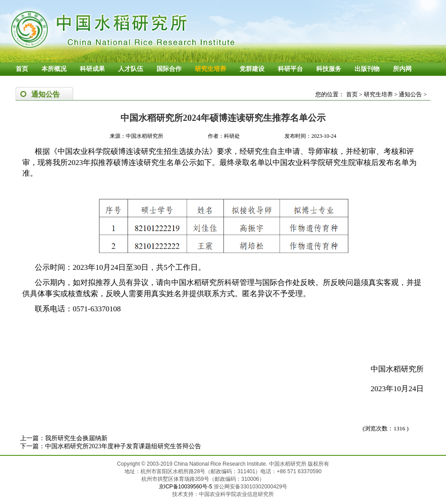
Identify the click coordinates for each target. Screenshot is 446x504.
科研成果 (92, 69)
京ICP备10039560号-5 (186, 487)
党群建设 (252, 69)
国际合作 (169, 69)
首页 (22, 69)
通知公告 (410, 94)
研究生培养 (211, 69)
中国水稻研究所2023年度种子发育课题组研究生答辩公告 (123, 446)
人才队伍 (131, 69)
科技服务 (329, 69)
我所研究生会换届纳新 (76, 438)
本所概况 (54, 69)
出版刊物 (367, 69)
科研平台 (290, 69)
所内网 (402, 69)
